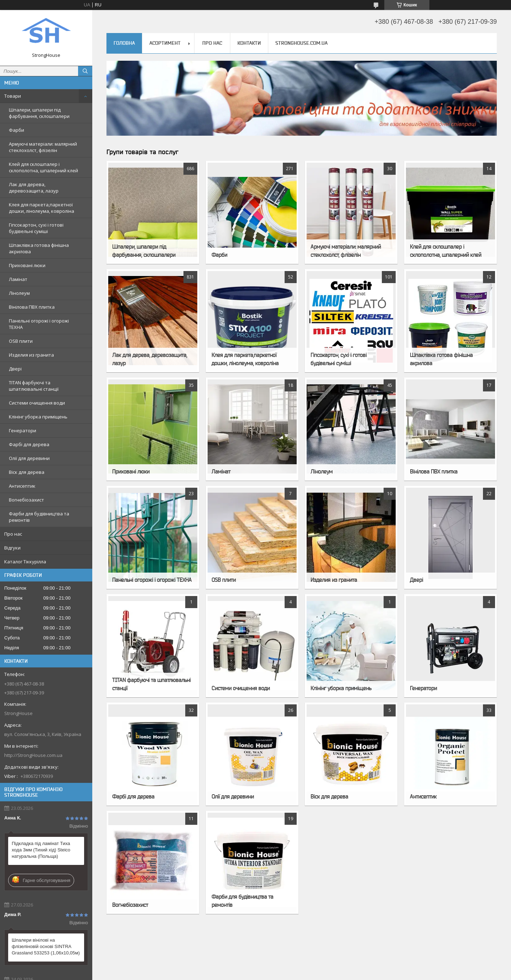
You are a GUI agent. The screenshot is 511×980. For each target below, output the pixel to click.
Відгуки (12, 548)
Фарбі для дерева (29, 444)
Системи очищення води (37, 403)
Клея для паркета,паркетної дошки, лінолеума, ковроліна (42, 208)
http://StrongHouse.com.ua (33, 755)
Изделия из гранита (31, 355)
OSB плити (21, 341)
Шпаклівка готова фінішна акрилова (39, 248)
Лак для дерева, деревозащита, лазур (34, 188)
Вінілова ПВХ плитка (32, 307)
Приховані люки (27, 265)
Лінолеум (19, 293)
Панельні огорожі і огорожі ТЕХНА (39, 324)
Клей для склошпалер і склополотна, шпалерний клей (43, 167)
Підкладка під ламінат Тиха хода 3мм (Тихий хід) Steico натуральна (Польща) (41, 850)
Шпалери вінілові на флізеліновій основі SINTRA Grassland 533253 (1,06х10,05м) (46, 946)
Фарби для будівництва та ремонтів (39, 517)
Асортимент (165, 43)
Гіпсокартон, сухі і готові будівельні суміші (36, 228)
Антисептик (22, 486)
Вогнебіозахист (26, 500)
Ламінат (18, 279)
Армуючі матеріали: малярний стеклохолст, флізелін (43, 147)
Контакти (249, 43)
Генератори (23, 431)
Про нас (13, 534)
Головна (124, 43)
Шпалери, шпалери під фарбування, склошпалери (39, 113)
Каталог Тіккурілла (25, 562)
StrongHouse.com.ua (301, 43)
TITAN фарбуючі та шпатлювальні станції (34, 386)
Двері (15, 369)
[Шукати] (85, 71)
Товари (13, 96)
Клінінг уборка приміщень (38, 417)
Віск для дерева (27, 472)
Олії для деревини (29, 458)
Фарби (17, 130)
